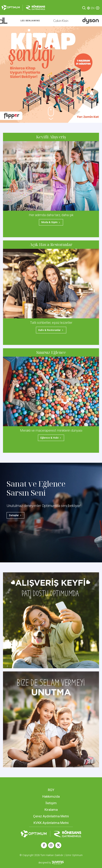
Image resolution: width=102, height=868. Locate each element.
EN (93, 8)
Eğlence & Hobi (51, 438)
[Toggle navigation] (98, 8)
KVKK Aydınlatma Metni (51, 823)
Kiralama (51, 810)
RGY (51, 790)
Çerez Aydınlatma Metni (51, 816)
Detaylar (15, 515)
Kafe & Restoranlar (51, 330)
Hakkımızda (51, 796)
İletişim (51, 803)
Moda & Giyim (51, 222)
